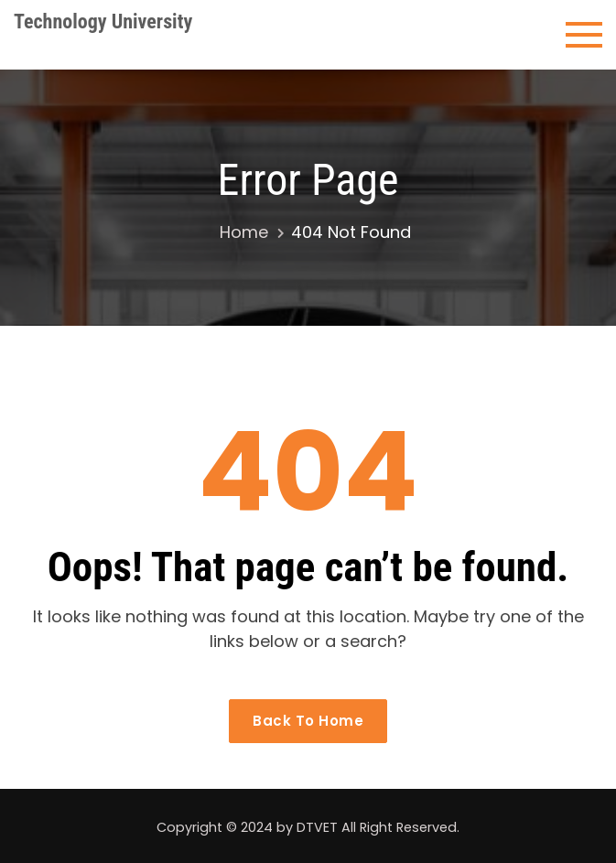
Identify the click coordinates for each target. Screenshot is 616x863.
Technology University (103, 22)
